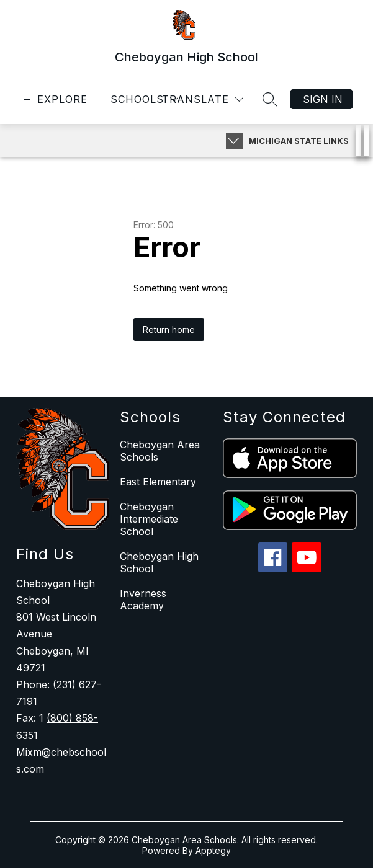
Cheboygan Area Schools (160, 451)
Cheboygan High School (159, 562)
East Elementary (158, 482)
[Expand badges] (234, 141)
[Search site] (270, 99)
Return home (169, 330)
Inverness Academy (143, 600)
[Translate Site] (203, 100)
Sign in (323, 99)
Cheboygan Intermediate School (149, 519)
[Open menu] (54, 100)
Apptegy (213, 850)
